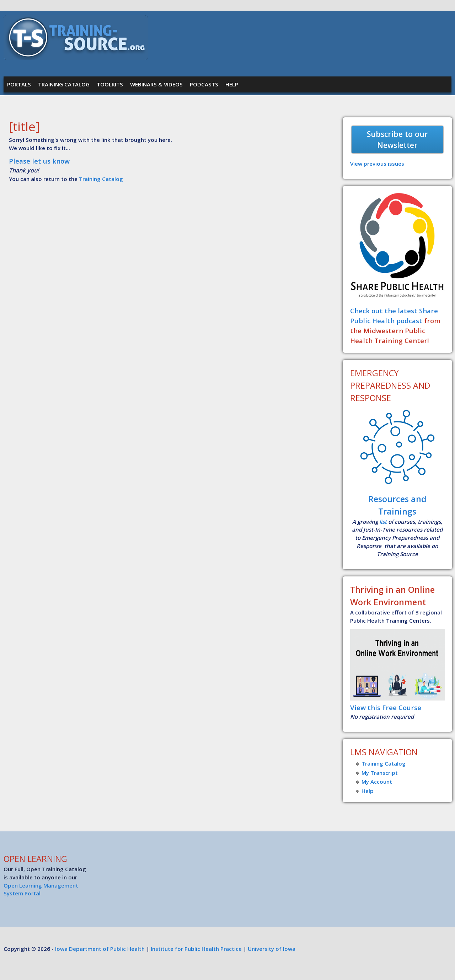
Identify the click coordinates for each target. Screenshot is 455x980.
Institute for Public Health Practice (196, 949)
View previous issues (377, 164)
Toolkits (110, 84)
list (383, 522)
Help (232, 84)
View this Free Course (386, 707)
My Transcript (380, 773)
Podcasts (204, 84)
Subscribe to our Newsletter (397, 140)
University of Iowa (272, 949)
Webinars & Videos (156, 84)
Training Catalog (64, 84)
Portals (19, 84)
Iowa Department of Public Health (100, 949)
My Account (377, 782)
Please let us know (39, 161)
